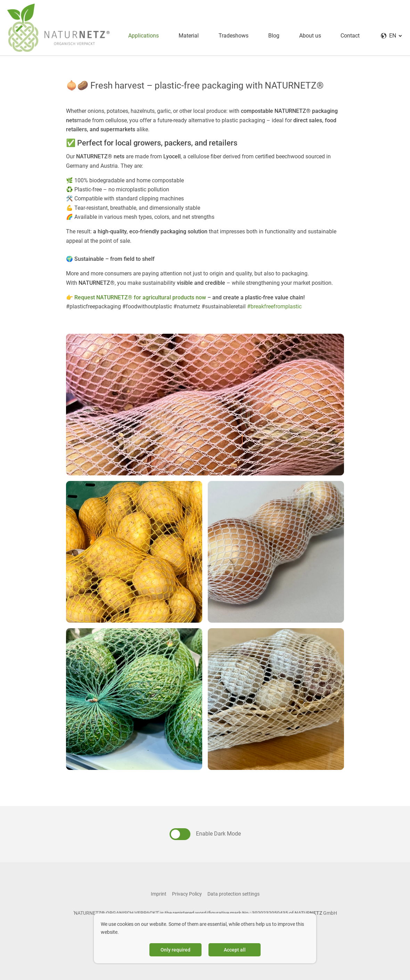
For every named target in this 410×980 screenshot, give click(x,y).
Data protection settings (233, 891)
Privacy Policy (187, 891)
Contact (347, 35)
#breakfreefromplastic (274, 304)
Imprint (159, 891)
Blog (270, 35)
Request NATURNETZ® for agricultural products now (140, 295)
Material (184, 35)
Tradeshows (229, 35)
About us (307, 35)
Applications (139, 35)
